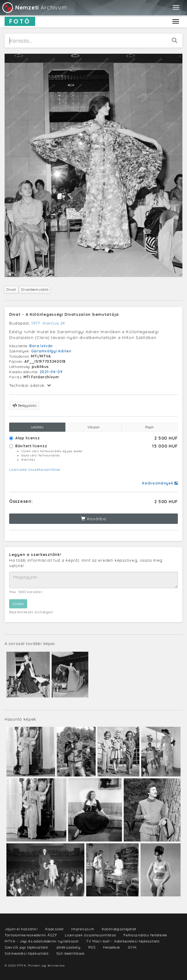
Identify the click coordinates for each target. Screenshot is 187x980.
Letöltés (37, 427)
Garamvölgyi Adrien (51, 351)
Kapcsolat (54, 929)
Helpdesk (112, 947)
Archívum (34, 7)
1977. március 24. (49, 323)
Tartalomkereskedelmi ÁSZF (31, 935)
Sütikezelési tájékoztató (27, 953)
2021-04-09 (51, 372)
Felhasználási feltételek (145, 935)
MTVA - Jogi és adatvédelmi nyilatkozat (42, 941)
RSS (92, 947)
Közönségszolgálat (119, 929)
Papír (150, 427)
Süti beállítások (71, 953)
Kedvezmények (160, 483)
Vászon (94, 427)
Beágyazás (24, 405)
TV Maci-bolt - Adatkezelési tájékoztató (123, 941)
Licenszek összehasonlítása (35, 469)
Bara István (41, 346)
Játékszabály (68, 947)
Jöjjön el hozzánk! (21, 929)
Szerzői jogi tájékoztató (26, 947)
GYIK (132, 947)
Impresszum (83, 929)
